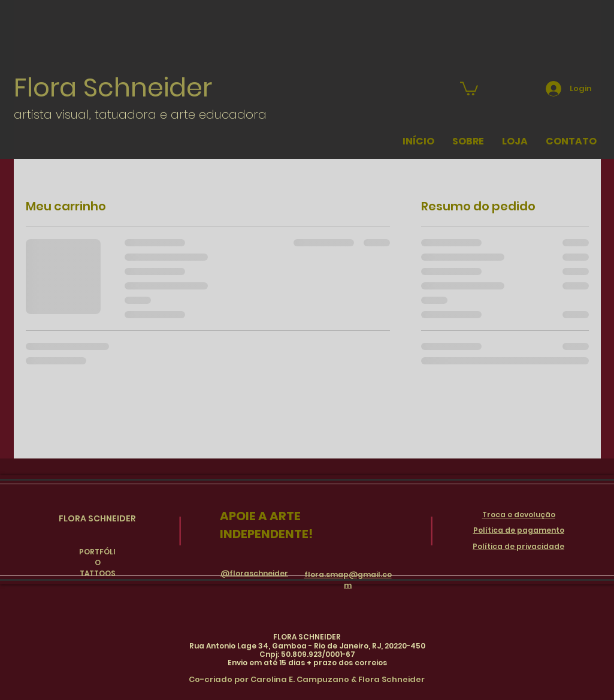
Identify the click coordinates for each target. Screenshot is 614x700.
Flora (49, 87)
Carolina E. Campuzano (300, 679)
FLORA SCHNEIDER (97, 518)
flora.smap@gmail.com (348, 580)
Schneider (148, 87)
